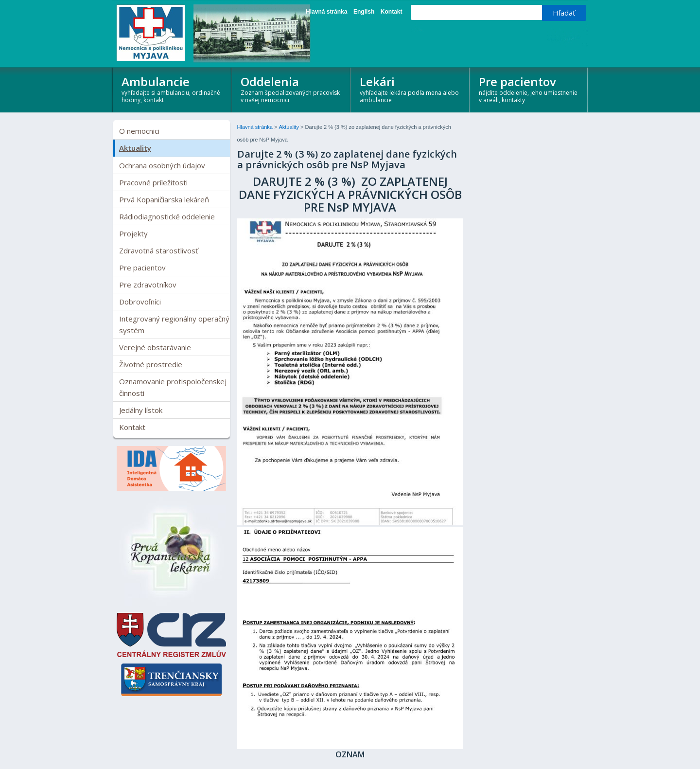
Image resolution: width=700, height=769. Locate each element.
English (364, 12)
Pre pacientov (530, 89)
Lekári (411, 89)
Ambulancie (172, 89)
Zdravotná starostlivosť (158, 250)
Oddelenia (291, 89)
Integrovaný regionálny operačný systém (174, 324)
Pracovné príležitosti (153, 182)
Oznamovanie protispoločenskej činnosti (173, 387)
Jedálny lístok (141, 410)
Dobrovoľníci (140, 302)
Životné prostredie (151, 364)
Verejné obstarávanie (155, 347)
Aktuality (135, 148)
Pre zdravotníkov (148, 285)
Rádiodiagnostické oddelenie (167, 216)
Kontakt (392, 12)
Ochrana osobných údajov (162, 165)
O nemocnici (139, 131)
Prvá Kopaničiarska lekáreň (164, 199)
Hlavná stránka (326, 12)
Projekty (133, 233)
